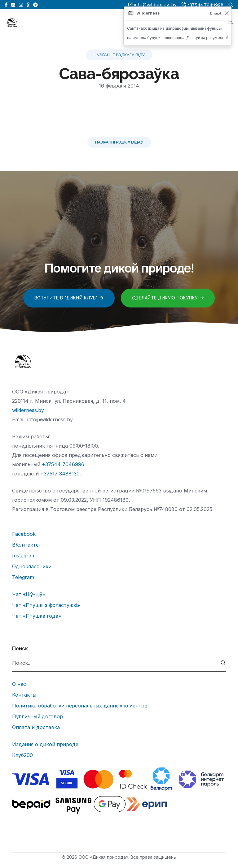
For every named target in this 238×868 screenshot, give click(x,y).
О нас (19, 684)
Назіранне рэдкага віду (119, 55)
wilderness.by (28, 410)
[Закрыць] (227, 13)
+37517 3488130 (60, 474)
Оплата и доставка (36, 727)
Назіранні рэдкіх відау (119, 142)
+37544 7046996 (63, 464)
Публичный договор (37, 716)
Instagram (24, 556)
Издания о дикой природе (45, 744)
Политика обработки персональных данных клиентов (80, 706)
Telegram (23, 577)
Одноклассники (32, 566)
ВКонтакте (25, 545)
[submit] (223, 663)
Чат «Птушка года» (37, 616)
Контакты (24, 695)
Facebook (24, 534)
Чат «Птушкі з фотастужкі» (46, 605)
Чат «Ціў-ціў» (29, 594)
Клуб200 (22, 755)
